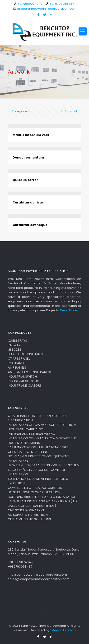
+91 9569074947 (30, 4)
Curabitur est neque (30, 225)
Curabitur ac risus (28, 202)
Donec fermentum (28, 157)
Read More (69, 310)
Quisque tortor (25, 180)
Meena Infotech (64, 630)
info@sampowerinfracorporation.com (47, 9)
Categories (22, 111)
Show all (69, 111)
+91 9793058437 (62, 4)
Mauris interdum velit (31, 135)
